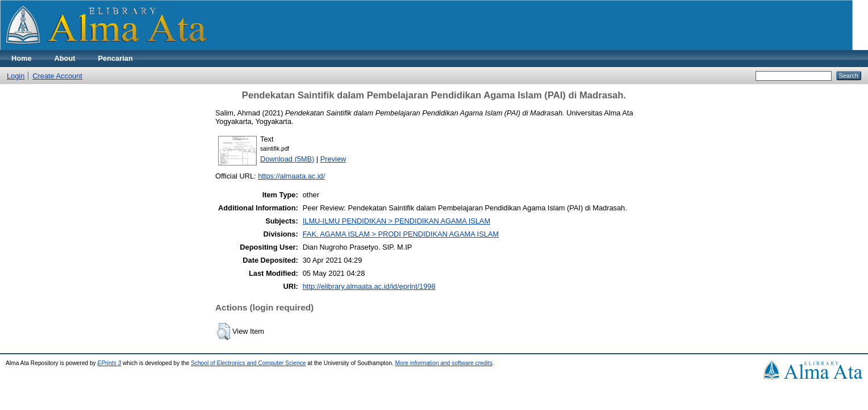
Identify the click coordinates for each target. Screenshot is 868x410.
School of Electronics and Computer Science (249, 363)
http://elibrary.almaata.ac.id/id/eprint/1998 (369, 286)
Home (22, 58)
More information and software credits (444, 363)
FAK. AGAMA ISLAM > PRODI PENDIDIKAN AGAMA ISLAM (401, 234)
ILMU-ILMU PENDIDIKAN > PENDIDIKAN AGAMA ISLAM (397, 221)
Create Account (57, 76)
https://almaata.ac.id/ (291, 176)
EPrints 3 (110, 363)
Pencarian (116, 58)
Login (16, 76)
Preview (333, 159)
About (65, 58)
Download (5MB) (287, 159)
